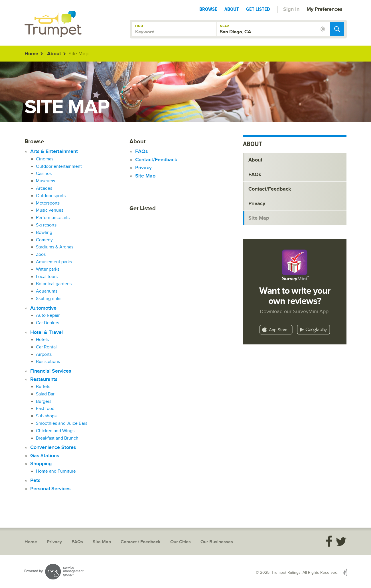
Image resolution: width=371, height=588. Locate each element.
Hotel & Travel (46, 332)
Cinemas (45, 159)
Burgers (44, 402)
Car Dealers (47, 323)
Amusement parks (54, 262)
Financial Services (51, 371)
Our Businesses (217, 542)
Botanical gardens (54, 284)
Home (31, 54)
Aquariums (47, 291)
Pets (35, 480)
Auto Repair (48, 316)
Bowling (44, 233)
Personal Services (50, 489)
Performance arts (53, 218)
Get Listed (258, 9)
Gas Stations (45, 456)
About (232, 9)
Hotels (42, 340)
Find (139, 26)
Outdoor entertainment (59, 167)
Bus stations (48, 362)
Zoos (41, 255)
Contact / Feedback (141, 542)
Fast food (45, 409)
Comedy (44, 240)
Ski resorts (46, 225)
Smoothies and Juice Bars (62, 423)
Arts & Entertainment (54, 151)
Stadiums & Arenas (55, 247)
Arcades (44, 188)
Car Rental (46, 347)
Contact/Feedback (156, 160)
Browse (208, 9)
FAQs (141, 151)
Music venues (50, 210)
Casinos (44, 174)
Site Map (145, 176)
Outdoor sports (51, 196)
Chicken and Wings (55, 431)
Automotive (43, 308)
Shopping (41, 464)
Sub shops (46, 416)
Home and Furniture (56, 471)
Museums (45, 181)
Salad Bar (45, 394)
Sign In (291, 9)
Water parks (48, 269)
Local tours (47, 277)
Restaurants (44, 379)
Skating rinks (49, 299)
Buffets (43, 387)
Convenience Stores (53, 447)
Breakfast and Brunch (57, 438)
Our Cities (181, 542)
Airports (44, 355)
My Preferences (325, 9)
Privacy (143, 168)
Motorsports (48, 203)
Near (224, 26)
